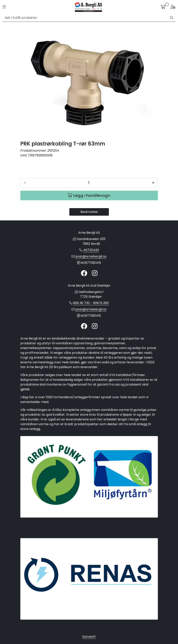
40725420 (91, 250)
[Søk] (85, 18)
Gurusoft (89, 637)
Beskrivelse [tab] (89, 212)
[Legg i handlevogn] (89, 195)
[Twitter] (84, 273)
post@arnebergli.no (91, 256)
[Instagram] (95, 273)
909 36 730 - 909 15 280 (91, 303)
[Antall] (89, 183)
